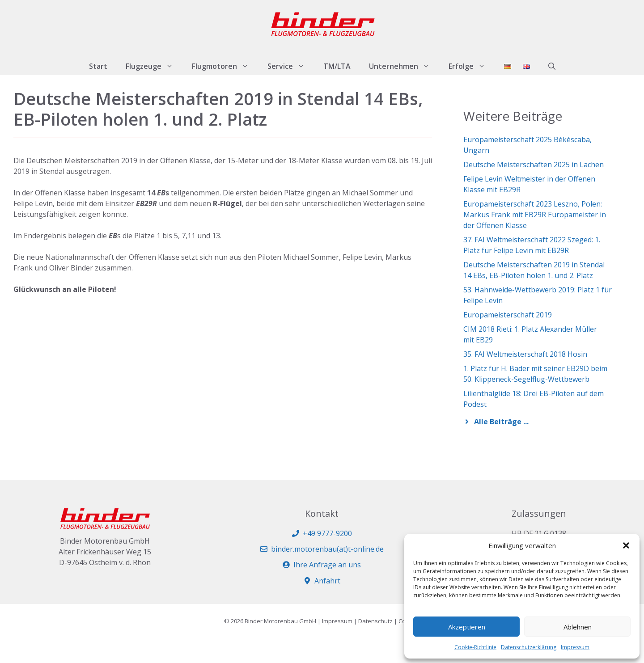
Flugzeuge (154, 66)
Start (98, 66)
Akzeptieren (467, 627)
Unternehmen (404, 66)
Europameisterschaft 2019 (508, 315)
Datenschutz (375, 621)
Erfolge (472, 66)
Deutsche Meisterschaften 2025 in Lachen (534, 165)
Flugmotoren (225, 66)
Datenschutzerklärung (529, 647)
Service (291, 66)
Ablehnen (578, 627)
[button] (626, 545)
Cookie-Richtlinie (475, 647)
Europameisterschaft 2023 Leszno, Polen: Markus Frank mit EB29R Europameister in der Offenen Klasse (535, 215)
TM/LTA (337, 66)
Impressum (575, 647)
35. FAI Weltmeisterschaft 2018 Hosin (525, 354)
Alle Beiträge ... (501, 422)
